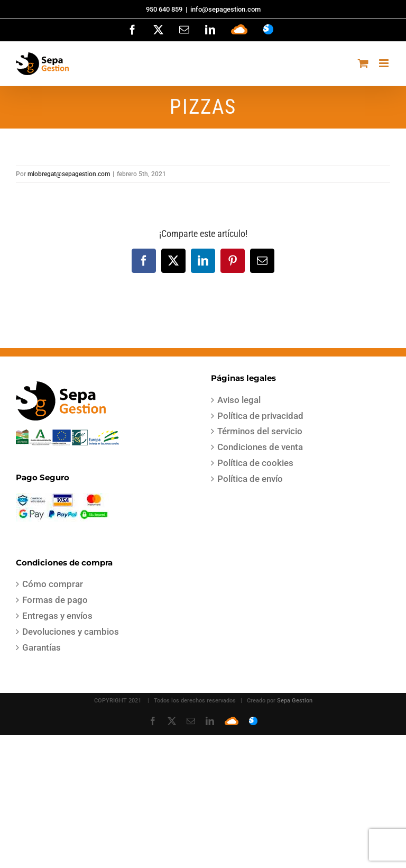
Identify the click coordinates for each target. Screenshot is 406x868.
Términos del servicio (260, 431)
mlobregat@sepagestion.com (69, 174)
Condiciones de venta (260, 447)
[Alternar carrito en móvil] (363, 63)
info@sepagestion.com (225, 9)
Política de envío (250, 479)
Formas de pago (55, 600)
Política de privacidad (260, 416)
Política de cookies (255, 463)
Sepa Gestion (295, 701)
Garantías (41, 647)
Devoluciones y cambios (71, 632)
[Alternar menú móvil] (385, 63)
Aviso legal (239, 400)
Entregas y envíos (57, 616)
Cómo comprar (53, 584)
